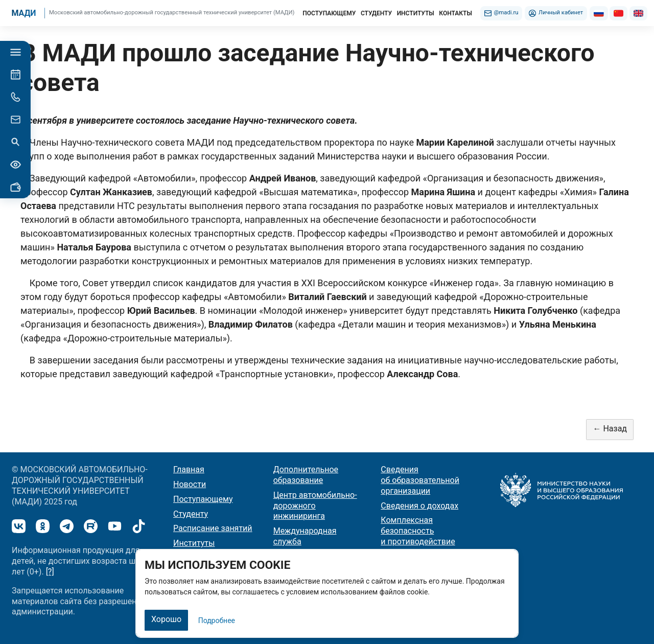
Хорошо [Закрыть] (166, 619)
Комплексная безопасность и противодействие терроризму (418, 536)
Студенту (191, 514)
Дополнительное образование (306, 475)
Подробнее (217, 620)
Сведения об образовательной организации (420, 480)
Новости (190, 484)
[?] (50, 572)
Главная (189, 469)
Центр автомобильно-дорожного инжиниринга (315, 506)
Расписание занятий (213, 528)
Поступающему (203, 499)
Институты (194, 543)
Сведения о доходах (419, 506)
